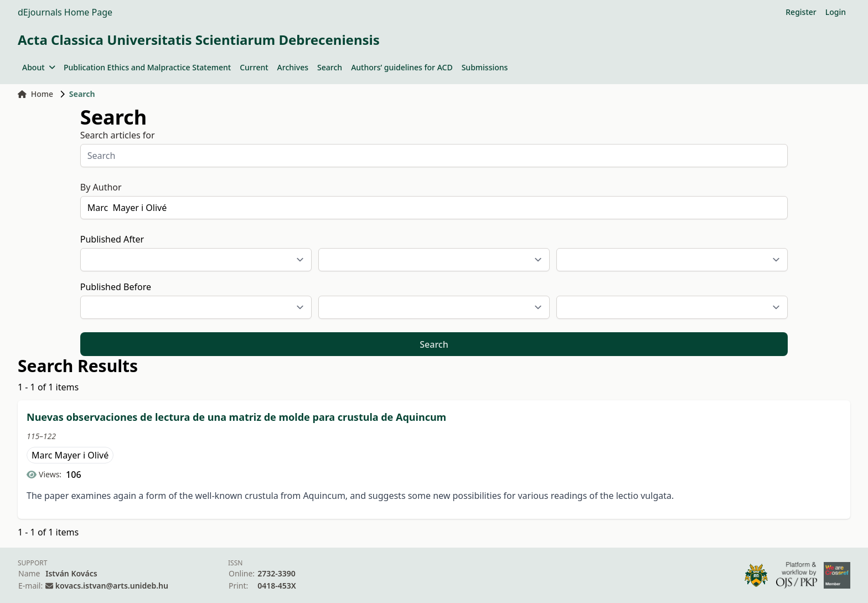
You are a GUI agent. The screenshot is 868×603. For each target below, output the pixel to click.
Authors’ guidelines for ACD (402, 67)
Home (35, 94)
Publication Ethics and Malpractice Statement (147, 67)
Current (254, 67)
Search (330, 67)
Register (801, 12)
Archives (293, 67)
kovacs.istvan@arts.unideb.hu (112, 586)
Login (836, 12)
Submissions (485, 67)
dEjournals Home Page (65, 12)
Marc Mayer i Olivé (70, 455)
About (38, 67)
